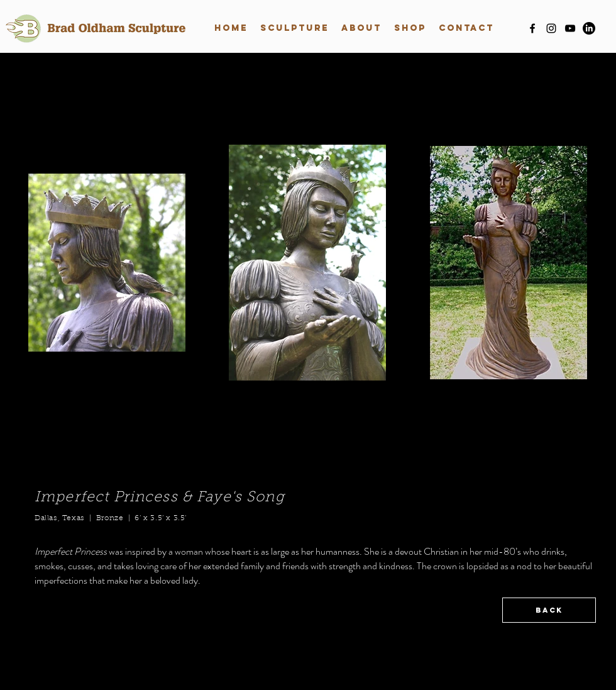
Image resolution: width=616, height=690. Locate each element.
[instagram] (551, 28)
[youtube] (570, 28)
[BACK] (549, 610)
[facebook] (532, 28)
